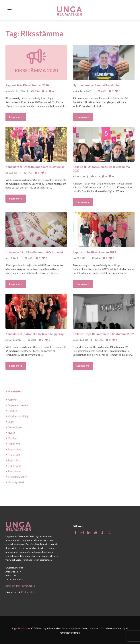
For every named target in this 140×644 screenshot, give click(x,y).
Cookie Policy (28, 592)
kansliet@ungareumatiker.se (20, 585)
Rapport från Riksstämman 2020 (28, 85)
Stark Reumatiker (18, 477)
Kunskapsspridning (19, 416)
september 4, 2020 (82, 91)
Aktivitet (13, 400)
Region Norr (15, 449)
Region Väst (15, 466)
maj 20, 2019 (79, 258)
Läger (11, 422)
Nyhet (12, 433)
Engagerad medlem (19, 405)
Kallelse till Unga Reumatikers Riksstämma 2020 (102, 168)
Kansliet (13, 411)
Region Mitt (15, 444)
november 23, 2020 (15, 91)
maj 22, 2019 (12, 258)
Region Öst (15, 455)
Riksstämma (15, 471)
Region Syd (14, 460)
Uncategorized (16, 482)
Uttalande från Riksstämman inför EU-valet (36, 252)
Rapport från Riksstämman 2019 (95, 252)
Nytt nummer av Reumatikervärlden (98, 85)
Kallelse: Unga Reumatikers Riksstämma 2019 (100, 335)
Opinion (13, 438)
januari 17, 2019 (13, 340)
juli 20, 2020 (11, 176)
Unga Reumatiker (21, 628)
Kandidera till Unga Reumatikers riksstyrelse (28, 168)
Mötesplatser (16, 427)
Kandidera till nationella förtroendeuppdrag (36, 334)
